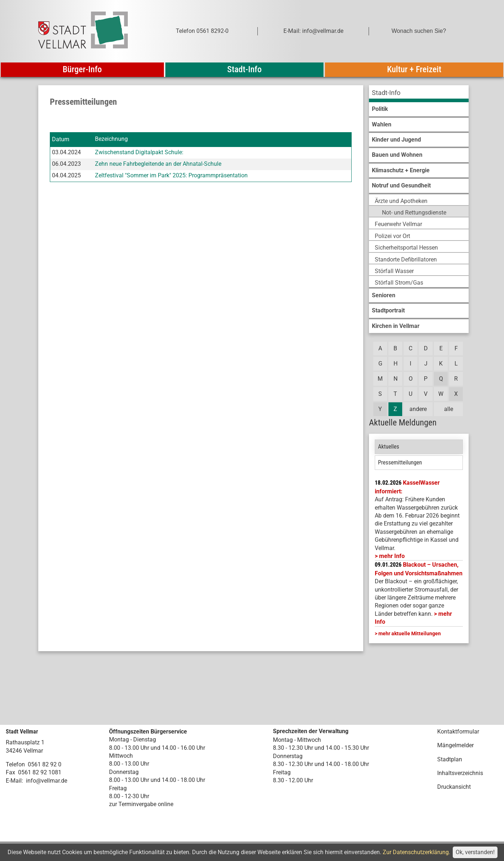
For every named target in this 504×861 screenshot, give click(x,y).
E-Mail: (14, 781)
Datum (61, 139)
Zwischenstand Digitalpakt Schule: (139, 152)
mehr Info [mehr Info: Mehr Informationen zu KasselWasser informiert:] (392, 556)
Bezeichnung (111, 139)
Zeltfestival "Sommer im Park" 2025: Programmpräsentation (171, 175)
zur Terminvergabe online (141, 804)
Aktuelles (389, 447)
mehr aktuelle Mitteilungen (410, 633)
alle (449, 409)
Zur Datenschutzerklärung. (416, 852)
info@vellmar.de (47, 781)
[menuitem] (419, 94)
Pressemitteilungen (400, 462)
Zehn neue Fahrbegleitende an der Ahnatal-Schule (158, 164)
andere (418, 409)
